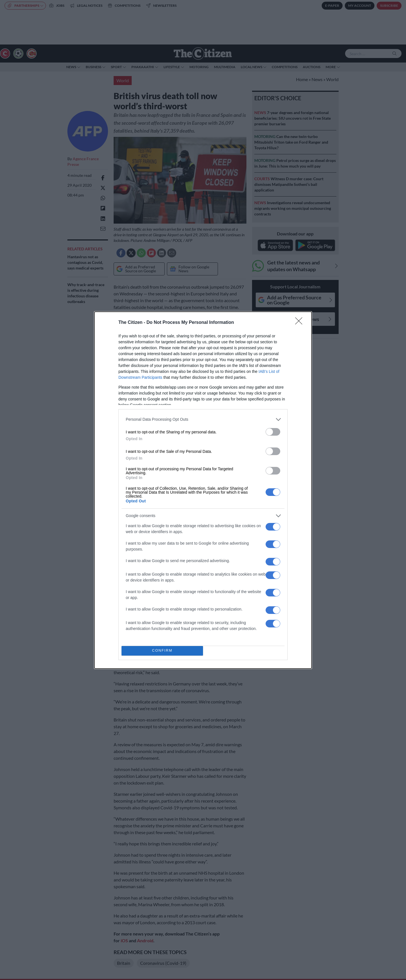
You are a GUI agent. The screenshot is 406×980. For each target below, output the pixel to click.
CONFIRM (162, 651)
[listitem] (203, 419)
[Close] (301, 323)
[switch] (273, 432)
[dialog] (203, 490)
